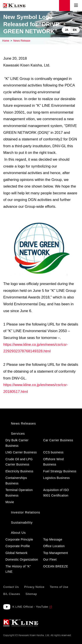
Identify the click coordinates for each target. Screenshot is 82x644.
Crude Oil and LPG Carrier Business (19, 462)
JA (67, 30)
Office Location (54, 546)
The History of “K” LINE (18, 569)
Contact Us (11, 587)
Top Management (56, 553)
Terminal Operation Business (19, 493)
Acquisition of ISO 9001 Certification (56, 493)
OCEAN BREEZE (56, 566)
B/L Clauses (12, 594)
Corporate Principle (19, 539)
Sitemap (31, 594)
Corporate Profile (18, 546)
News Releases (23, 423)
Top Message (53, 539)
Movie (10, 502)
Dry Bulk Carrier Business (17, 443)
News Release (22, 41)
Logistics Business (57, 478)
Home (6, 41)
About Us (18, 533)
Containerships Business (16, 481)
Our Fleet (50, 559)
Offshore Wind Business (54, 462)
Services (18, 433)
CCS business (53, 452)
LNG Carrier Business (21, 452)
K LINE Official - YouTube (30, 607)
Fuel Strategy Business (60, 471)
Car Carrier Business (58, 440)
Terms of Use (59, 587)
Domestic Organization (22, 559)
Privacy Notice (34, 587)
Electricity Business (19, 471)
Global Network (17, 553)
